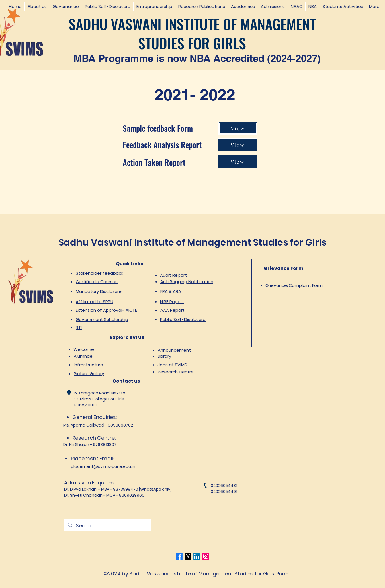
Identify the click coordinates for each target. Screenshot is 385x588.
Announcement (174, 350)
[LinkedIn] (197, 556)
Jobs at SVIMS (172, 365)
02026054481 (224, 486)
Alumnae (83, 356)
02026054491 (224, 492)
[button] (37, 6)
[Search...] (107, 526)
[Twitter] (188, 556)
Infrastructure (88, 365)
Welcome (84, 349)
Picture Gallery (89, 374)
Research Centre (176, 372)
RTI (79, 327)
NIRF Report (172, 302)
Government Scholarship (102, 319)
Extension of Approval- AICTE (106, 310)
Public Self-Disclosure (183, 319)
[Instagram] (206, 556)
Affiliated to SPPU (95, 302)
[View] (238, 128)
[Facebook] (179, 556)
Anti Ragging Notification (187, 282)
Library (164, 356)
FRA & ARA (171, 291)
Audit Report (173, 275)
